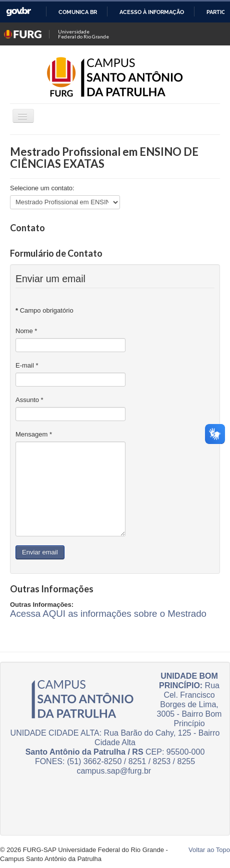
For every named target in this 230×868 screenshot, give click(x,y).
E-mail (27, 365)
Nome (26, 331)
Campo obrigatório (44, 310)
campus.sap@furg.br (114, 771)
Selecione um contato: (42, 188)
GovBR (18, 12)
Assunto (29, 400)
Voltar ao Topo (209, 850)
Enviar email (40, 552)
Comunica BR (78, 12)
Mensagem (34, 434)
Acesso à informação (152, 12)
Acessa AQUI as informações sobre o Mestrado (108, 614)
